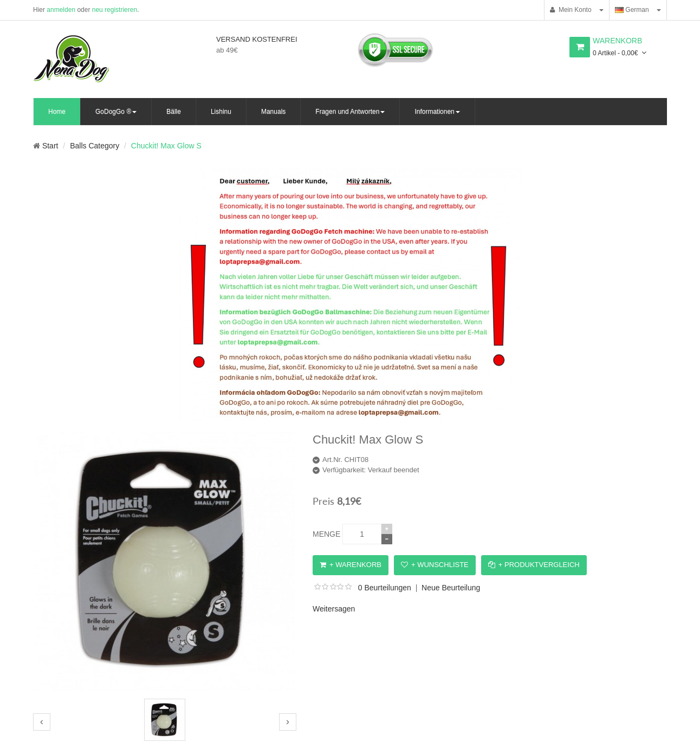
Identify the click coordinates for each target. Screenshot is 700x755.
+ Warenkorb (351, 565)
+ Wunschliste (435, 565)
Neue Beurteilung (451, 588)
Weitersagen (334, 609)
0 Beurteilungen (385, 588)
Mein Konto (571, 10)
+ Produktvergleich (534, 565)
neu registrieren (115, 10)
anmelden (61, 10)
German (632, 10)
